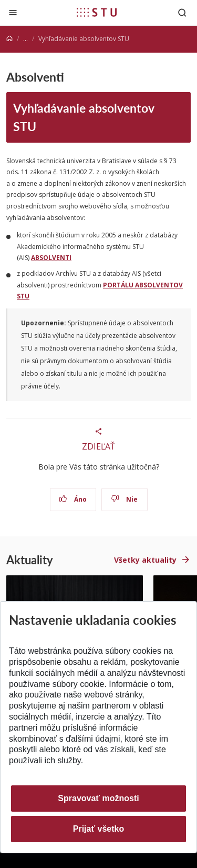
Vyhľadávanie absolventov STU (84, 117)
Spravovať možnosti (98, 798)
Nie (124, 499)
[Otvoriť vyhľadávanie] (182, 12)
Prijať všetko (99, 829)
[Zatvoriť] (13, 12)
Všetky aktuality (145, 560)
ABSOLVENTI (51, 258)
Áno (73, 499)
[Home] (9, 39)
